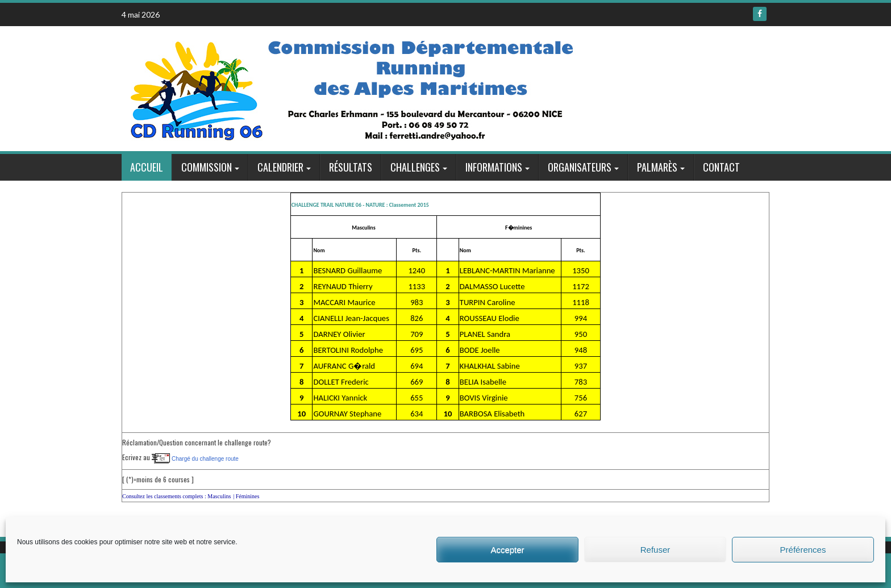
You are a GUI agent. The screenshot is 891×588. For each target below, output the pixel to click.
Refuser (655, 550)
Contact (721, 167)
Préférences (803, 550)
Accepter (507, 550)
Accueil (147, 167)
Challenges (415, 167)
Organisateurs (580, 167)
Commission (207, 167)
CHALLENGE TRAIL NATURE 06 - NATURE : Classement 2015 (360, 205)
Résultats (351, 167)
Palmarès (657, 167)
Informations (494, 167)
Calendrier (280, 167)
